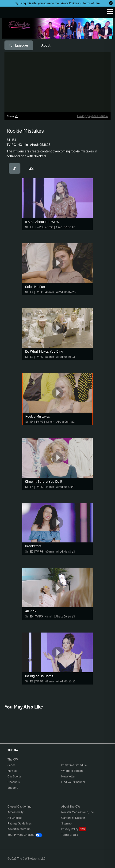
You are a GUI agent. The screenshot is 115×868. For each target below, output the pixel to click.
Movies (12, 771)
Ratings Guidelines (20, 823)
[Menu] (110, 12)
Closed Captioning (19, 806)
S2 (31, 168)
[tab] (19, 45)
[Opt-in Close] (111, 3)
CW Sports (14, 776)
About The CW (71, 806)
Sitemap (66, 823)
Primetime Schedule (74, 765)
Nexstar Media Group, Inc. (78, 812)
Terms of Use (91, 3)
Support (13, 788)
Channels (14, 782)
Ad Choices (15, 818)
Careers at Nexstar (73, 818)
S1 (15, 168)
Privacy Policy (68, 3)
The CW (8, 11)
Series (11, 765)
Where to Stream (72, 771)
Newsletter (68, 776)
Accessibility (15, 812)
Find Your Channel (73, 782)
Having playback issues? (93, 116)
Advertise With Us (19, 829)
